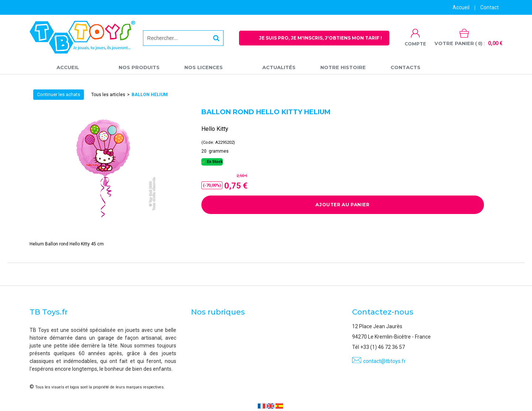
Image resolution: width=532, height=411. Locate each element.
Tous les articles (108, 95)
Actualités (279, 67)
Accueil (68, 67)
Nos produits (139, 67)
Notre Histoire (343, 67)
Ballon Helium (150, 95)
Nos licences (204, 67)
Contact (490, 7)
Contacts (405, 67)
